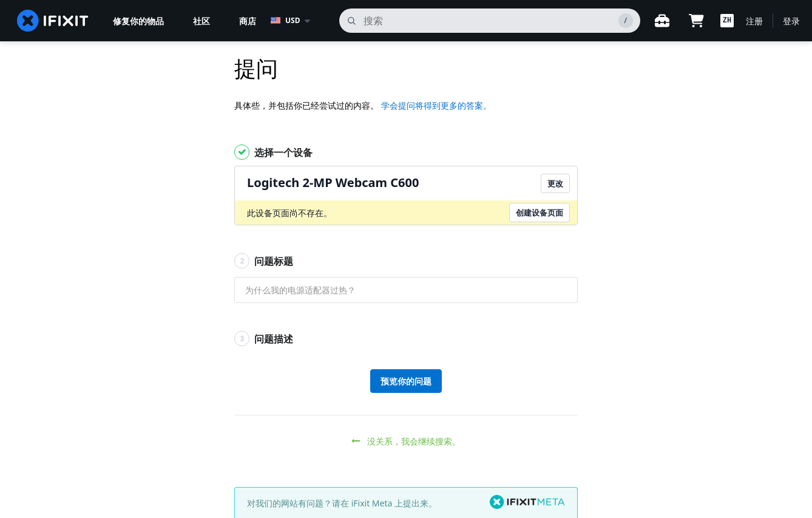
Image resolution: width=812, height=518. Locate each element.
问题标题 (264, 261)
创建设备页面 (540, 213)
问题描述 (264, 339)
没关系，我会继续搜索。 (406, 441)
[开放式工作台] (662, 21)
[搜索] (490, 21)
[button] (727, 21)
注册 (754, 21)
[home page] (53, 21)
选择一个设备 (273, 152)
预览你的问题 (406, 381)
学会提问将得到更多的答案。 (436, 105)
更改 (555, 183)
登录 (791, 21)
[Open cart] (696, 21)
